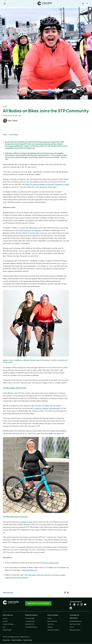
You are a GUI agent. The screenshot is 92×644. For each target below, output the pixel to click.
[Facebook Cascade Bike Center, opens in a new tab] (71, 604)
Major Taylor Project (75, 624)
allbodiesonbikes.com (29, 570)
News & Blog (14, 135)
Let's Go (72, 627)
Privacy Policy (7, 640)
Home (5, 135)
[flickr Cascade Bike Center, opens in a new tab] (74, 604)
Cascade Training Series (31, 627)
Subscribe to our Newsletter (38, 603)
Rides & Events (31, 615)
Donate (49, 618)
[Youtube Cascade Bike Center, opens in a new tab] (85, 604)
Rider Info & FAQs (30, 624)
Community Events (30, 621)
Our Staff (5, 621)
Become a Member (52, 621)
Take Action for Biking (53, 630)
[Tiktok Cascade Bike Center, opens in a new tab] (78, 604)
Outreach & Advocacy (74, 616)
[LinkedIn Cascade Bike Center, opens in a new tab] (71, 608)
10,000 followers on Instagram (30, 230)
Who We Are (8, 615)
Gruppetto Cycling (26, 522)
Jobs (4, 627)
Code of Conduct (28, 640)
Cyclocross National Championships (47, 408)
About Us (5, 618)
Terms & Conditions (17, 640)
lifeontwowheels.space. (50, 563)
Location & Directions (8, 624)
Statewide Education (75, 630)
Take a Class (51, 624)
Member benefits (7, 630)
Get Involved (53, 615)
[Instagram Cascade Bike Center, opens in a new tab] (82, 604)
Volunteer (50, 627)
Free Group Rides (30, 618)
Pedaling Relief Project (76, 621)
